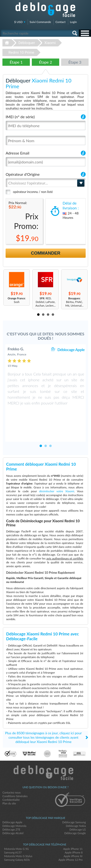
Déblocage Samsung (74, 801)
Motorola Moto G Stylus (18, 835)
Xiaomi (50, 43)
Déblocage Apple (71, 349)
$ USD (19, 22)
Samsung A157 (13, 831)
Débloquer (27, 43)
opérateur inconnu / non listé (33, 192)
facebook (36, 856)
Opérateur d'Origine (23, 174)
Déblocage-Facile (46, 10)
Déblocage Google (75, 812)
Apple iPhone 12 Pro (70, 839)
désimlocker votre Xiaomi (57, 470)
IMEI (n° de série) (20, 117)
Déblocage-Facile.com (45, 752)
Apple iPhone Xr (73, 835)
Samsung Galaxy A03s (17, 839)
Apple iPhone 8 (74, 831)
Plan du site (9, 782)
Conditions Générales (15, 775)
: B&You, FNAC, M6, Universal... (74, 302)
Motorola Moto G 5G (17, 828)
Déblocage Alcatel (13, 812)
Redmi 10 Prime (21, 52)
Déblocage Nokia (76, 805)
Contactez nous (12, 771)
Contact (60, 22)
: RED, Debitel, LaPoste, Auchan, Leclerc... (45, 302)
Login (73, 22)
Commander (46, 253)
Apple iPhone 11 (73, 828)
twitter (46, 856)
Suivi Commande (40, 22)
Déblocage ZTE (11, 808)
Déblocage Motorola (14, 805)
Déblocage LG (78, 808)
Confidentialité (11, 779)
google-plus (55, 856)
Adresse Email (17, 153)
